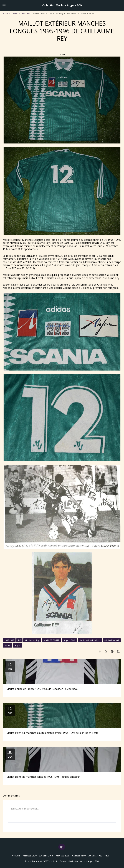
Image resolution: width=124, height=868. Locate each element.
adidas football (112, 640)
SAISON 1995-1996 (21, 13)
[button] (4, 5)
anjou (18, 645)
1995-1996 (9, 640)
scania (7, 645)
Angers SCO (69, 640)
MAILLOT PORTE (51, 640)
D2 (19, 640)
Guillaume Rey (32, 640)
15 (10, 666)
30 (10, 754)
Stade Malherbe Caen (90, 640)
